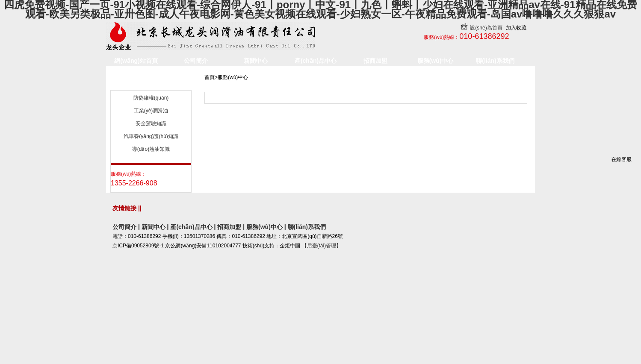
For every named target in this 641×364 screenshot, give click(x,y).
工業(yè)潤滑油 (151, 160)
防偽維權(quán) (151, 147)
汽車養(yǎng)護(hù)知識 (151, 185)
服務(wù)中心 (436, 61)
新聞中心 (256, 61)
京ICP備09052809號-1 (138, 335)
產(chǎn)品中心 (316, 61)
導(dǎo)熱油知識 (151, 198)
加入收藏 (516, 28)
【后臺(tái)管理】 (322, 335)
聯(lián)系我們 (495, 61)
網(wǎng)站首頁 (136, 61)
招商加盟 (375, 61)
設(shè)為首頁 (479, 28)
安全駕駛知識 (151, 173)
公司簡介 (196, 61)
